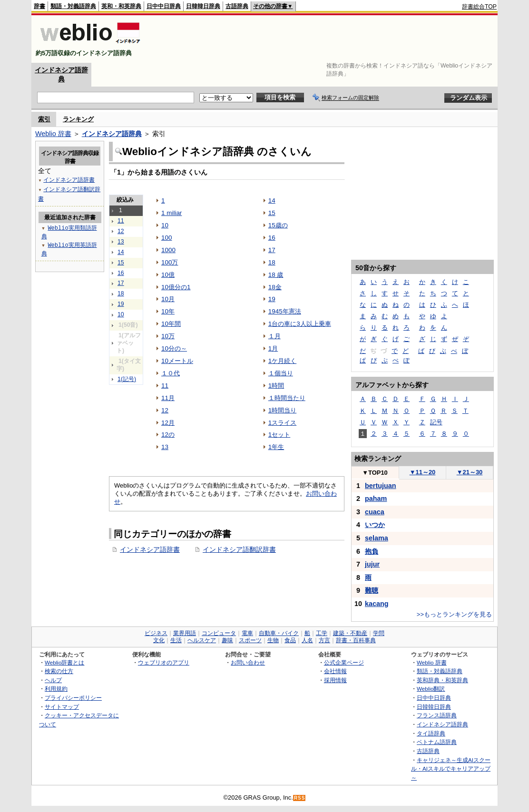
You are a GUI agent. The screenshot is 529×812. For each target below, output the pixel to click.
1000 (168, 250)
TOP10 (375, 473)
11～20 (423, 472)
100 (167, 238)
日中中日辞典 (164, 6)
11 (121, 221)
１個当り (281, 373)
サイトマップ (62, 707)
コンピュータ (219, 633)
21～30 (470, 472)
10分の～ (174, 348)
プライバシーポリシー (73, 698)
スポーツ (250, 640)
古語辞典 (237, 6)
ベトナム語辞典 (437, 742)
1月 (273, 348)
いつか (375, 525)
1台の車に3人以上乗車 (300, 324)
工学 (322, 633)
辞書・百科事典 (356, 640)
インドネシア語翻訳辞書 (239, 549)
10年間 (171, 324)
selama (377, 538)
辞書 (39, 6)
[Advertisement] (323, 39)
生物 (273, 640)
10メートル (177, 361)
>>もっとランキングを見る (454, 614)
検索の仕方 (59, 671)
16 (121, 273)
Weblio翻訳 (431, 689)
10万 (168, 336)
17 (121, 283)
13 (121, 242)
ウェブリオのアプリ (164, 662)
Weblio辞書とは (64, 662)
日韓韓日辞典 (203, 6)
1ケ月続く (282, 361)
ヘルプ (53, 680)
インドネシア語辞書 (150, 549)
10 (121, 314)
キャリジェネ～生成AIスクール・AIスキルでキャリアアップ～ (451, 769)
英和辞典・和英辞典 (442, 680)
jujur (372, 564)
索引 (44, 119)
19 (121, 304)
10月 (168, 299)
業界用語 (185, 633)
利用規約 (56, 689)
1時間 (276, 386)
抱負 (372, 551)
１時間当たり (287, 398)
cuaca (375, 512)
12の (168, 435)
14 (121, 252)
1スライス (282, 423)
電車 (247, 633)
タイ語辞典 (431, 733)
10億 (168, 275)
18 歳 (276, 275)
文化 (159, 640)
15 (121, 263)
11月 (168, 398)
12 (121, 231)
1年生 (276, 447)
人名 (307, 640)
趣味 (227, 640)
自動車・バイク (279, 633)
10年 (168, 311)
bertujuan (381, 486)
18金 (275, 287)
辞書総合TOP (479, 7)
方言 (324, 640)
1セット (279, 435)
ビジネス (156, 633)
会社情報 (335, 671)
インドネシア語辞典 (112, 134)
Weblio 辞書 (53, 134)
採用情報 (335, 680)
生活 (176, 640)
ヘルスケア (202, 640)
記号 (436, 422)
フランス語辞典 (437, 715)
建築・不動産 (350, 633)
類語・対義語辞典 (73, 6)
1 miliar (171, 213)
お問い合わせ (248, 662)
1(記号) (127, 379)
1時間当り (282, 410)
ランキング (78, 119)
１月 (274, 336)
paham (376, 499)
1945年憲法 (285, 311)
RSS (300, 798)
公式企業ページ (344, 662)
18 (121, 293)
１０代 (171, 373)
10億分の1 (176, 287)
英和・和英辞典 (121, 6)
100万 (170, 262)
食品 (290, 640)
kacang (377, 604)
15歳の (278, 225)
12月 (168, 423)
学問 (379, 633)
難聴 (372, 590)
